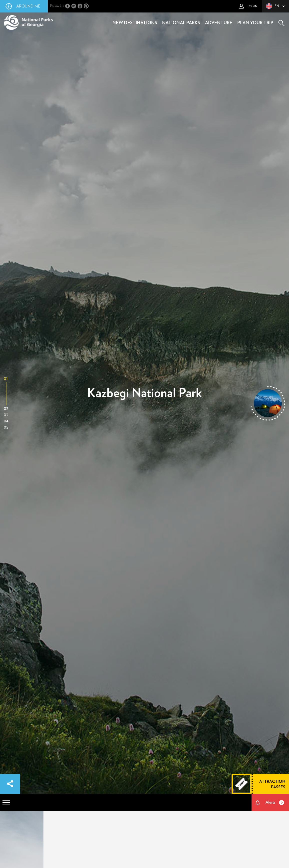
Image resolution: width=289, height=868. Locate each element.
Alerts (275, 803)
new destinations (135, 23)
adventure (219, 23)
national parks (181, 23)
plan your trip (255, 23)
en (273, 6)
